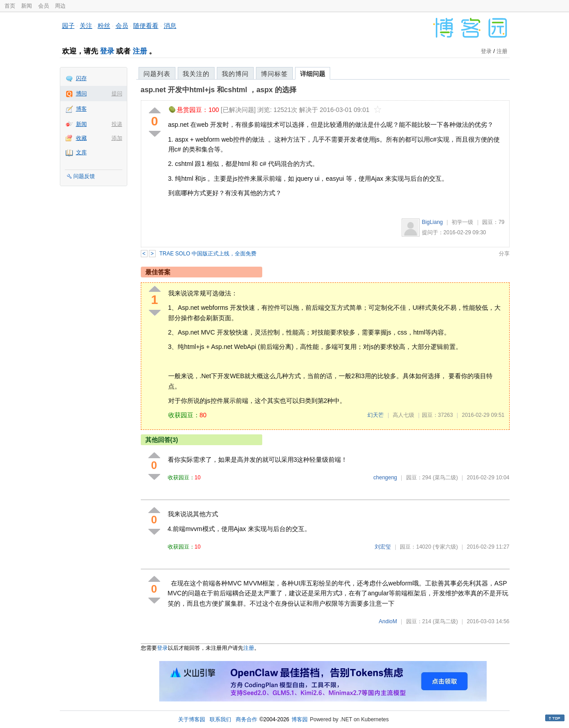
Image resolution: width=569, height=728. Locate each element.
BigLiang (432, 222)
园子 (68, 26)
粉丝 (104, 26)
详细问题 (313, 74)
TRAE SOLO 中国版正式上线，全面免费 (208, 254)
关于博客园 (192, 719)
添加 (117, 138)
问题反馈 (84, 176)
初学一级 (462, 222)
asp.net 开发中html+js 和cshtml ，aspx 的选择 (219, 90)
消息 (170, 26)
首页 (10, 6)
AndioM (388, 621)
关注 (86, 26)
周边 (60, 6)
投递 (117, 124)
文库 (81, 152)
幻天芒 (376, 415)
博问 (81, 94)
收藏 (81, 138)
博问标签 (274, 74)
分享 (504, 254)
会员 (44, 6)
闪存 (81, 78)
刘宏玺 (383, 547)
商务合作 (246, 719)
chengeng (385, 478)
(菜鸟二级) (445, 478)
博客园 (300, 719)
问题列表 (157, 74)
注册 (140, 51)
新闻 (27, 6)
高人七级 (403, 415)
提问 (117, 94)
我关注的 (196, 74)
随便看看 (146, 26)
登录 (107, 51)
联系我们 (220, 719)
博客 (81, 109)
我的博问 (235, 74)
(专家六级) (445, 547)
